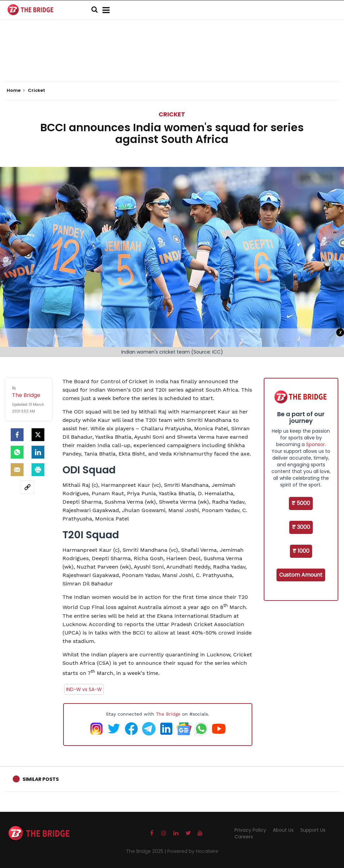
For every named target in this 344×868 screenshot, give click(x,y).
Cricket (172, 114)
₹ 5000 (301, 503)
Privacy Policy (250, 830)
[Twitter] (38, 435)
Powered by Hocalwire (193, 851)
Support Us (313, 830)
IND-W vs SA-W (84, 689)
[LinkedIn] (38, 452)
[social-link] (28, 487)
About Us (283, 830)
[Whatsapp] (17, 452)
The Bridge (168, 714)
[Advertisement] (172, 61)
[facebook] (17, 435)
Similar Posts (41, 779)
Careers (244, 837)
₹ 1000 (301, 551)
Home (16, 91)
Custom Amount (301, 575)
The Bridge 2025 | (147, 851)
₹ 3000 (301, 527)
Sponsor (315, 444)
